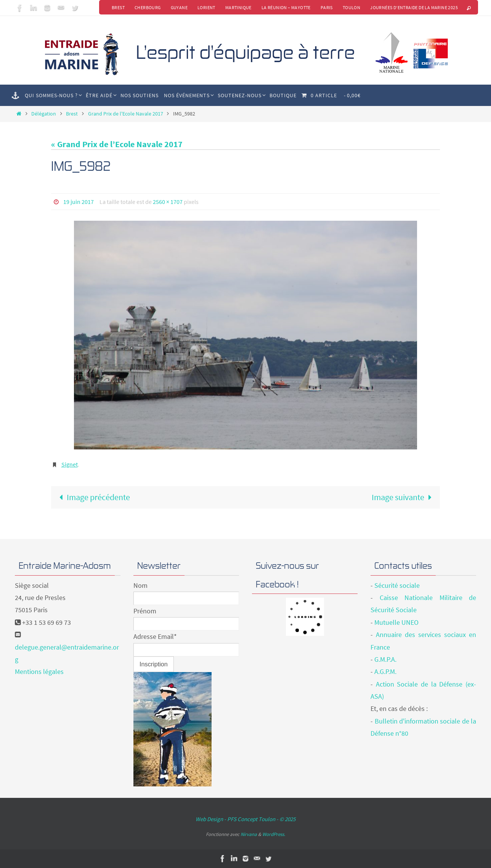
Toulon (351, 7)
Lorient (206, 7)
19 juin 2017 (79, 202)
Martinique (238, 7)
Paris (327, 7)
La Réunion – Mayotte (286, 7)
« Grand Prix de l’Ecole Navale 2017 (117, 144)
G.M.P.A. (385, 659)
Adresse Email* (155, 636)
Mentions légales (39, 671)
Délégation (44, 114)
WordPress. (274, 834)
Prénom (145, 611)
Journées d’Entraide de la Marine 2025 (414, 7)
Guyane (179, 7)
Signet (70, 464)
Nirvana (249, 834)
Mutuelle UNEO (396, 622)
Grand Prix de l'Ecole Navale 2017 (126, 114)
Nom (140, 585)
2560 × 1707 (168, 202)
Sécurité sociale (397, 585)
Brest (118, 7)
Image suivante (404, 497)
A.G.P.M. (385, 671)
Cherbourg (148, 7)
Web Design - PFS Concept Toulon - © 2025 (245, 819)
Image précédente (92, 497)
